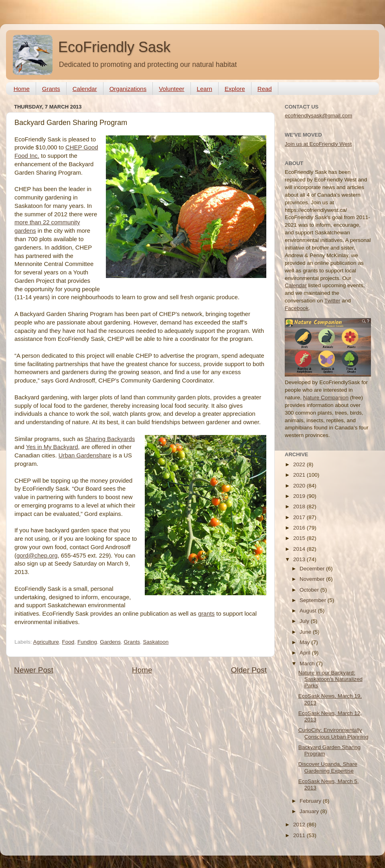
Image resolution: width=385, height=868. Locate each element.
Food (68, 642)
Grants (51, 89)
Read (265, 89)
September (314, 600)
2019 (300, 496)
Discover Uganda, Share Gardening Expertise (328, 767)
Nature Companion (326, 398)
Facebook (297, 308)
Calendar (85, 89)
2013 (300, 559)
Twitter (332, 301)
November (313, 579)
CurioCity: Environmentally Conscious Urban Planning (333, 733)
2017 (300, 517)
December (313, 569)
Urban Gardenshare (85, 455)
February (311, 801)
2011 (300, 835)
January (310, 811)
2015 (300, 538)
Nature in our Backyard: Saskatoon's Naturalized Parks (330, 679)
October (310, 590)
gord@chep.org (37, 556)
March (308, 664)
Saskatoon (156, 642)
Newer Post (34, 670)
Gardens (110, 642)
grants (206, 614)
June (306, 632)
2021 (300, 475)
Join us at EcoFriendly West (318, 144)
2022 (300, 464)
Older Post (249, 670)
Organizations (128, 89)
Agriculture (46, 642)
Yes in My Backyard (52, 447)
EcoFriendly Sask (114, 47)
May (305, 642)
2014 (300, 549)
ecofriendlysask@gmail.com (318, 116)
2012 (300, 825)
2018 (300, 507)
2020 (300, 486)
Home (22, 89)
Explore (235, 89)
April (306, 653)
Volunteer (171, 89)
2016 (300, 528)
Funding (87, 642)
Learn (205, 89)
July (305, 621)
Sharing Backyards (110, 439)
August (309, 611)
